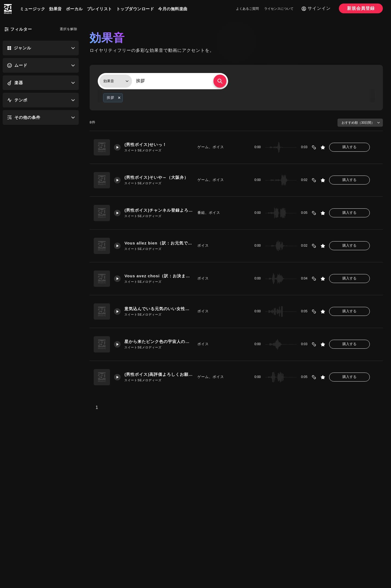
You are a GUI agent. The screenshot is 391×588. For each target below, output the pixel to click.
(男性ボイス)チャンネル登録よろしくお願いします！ (159, 210)
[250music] (8, 9)
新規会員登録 (361, 8)
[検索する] (220, 81)
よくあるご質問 (247, 9)
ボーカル (74, 9)
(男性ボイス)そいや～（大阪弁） (157, 178)
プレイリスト (100, 9)
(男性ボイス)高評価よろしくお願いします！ (159, 375)
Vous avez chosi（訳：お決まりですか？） (159, 276)
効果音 (56, 9)
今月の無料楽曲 (173, 9)
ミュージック (32, 9)
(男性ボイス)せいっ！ (146, 145)
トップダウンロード (135, 9)
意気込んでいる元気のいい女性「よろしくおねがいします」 (159, 309)
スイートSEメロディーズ (143, 150)
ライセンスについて (279, 9)
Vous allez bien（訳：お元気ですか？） (159, 243)
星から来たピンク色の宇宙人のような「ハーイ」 (159, 342)
